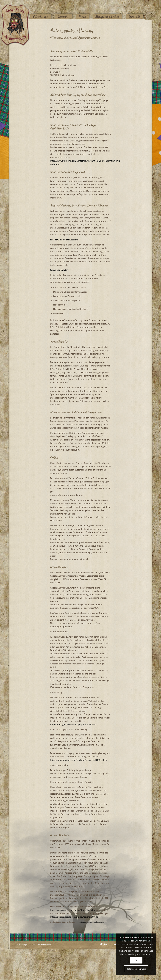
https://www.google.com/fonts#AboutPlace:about (74, 910)
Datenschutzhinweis (136, 969)
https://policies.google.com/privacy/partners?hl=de (74, 917)
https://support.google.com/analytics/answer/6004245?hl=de (79, 760)
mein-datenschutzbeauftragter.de (92, 922)
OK (136, 960)
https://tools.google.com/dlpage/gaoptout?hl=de (73, 724)
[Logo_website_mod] (18, 10)
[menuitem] (41, 11)
